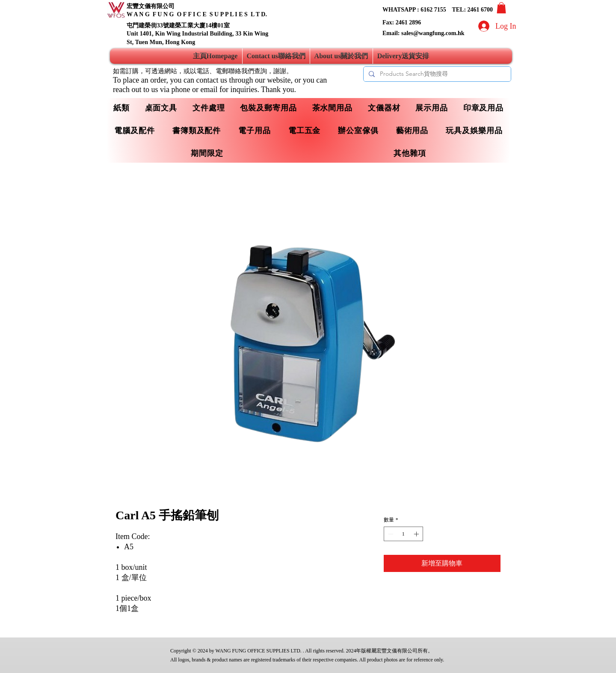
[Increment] (417, 534)
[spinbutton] (403, 534)
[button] (501, 8)
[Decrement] (390, 534)
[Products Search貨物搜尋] (436, 74)
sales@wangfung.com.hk (433, 33)
